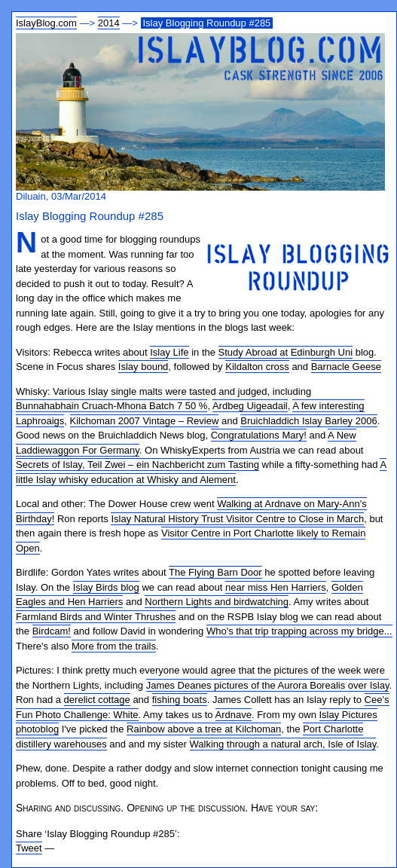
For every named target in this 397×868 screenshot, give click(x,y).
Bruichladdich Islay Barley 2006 (308, 421)
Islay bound (144, 367)
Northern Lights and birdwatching (217, 602)
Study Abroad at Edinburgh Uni (286, 352)
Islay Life (169, 352)
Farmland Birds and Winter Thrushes (96, 617)
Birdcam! (52, 631)
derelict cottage (97, 700)
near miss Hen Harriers (276, 587)
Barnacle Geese (346, 367)
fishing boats (180, 700)
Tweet (29, 848)
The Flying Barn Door (215, 572)
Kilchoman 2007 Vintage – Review (145, 421)
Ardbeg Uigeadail (250, 406)
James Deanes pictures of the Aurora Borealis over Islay (268, 685)
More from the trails (114, 646)
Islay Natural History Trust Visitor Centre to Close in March (237, 519)
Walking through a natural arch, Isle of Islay (283, 744)
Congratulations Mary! (259, 435)
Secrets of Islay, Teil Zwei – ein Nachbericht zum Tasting (137, 465)
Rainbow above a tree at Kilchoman (204, 729)
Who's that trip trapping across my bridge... (299, 631)
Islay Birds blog (106, 587)
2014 (109, 23)
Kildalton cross (257, 367)
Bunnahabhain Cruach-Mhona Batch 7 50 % (111, 406)
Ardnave (234, 715)
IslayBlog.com (46, 23)
